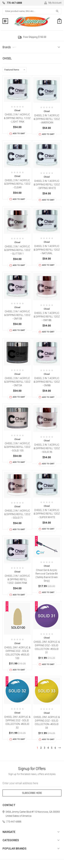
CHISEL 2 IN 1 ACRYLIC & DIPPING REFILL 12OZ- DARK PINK (17, 579)
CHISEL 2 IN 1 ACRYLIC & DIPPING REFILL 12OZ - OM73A (17, 382)
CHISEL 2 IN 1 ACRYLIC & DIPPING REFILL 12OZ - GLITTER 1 (17, 250)
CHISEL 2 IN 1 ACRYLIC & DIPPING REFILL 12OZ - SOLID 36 (47, 448)
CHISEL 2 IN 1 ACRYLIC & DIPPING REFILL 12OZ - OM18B (47, 317)
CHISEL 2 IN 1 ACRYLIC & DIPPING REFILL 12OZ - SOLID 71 (17, 514)
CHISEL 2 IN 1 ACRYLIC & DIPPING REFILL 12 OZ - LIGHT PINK (17, 118)
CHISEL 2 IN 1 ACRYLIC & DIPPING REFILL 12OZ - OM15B (17, 315)
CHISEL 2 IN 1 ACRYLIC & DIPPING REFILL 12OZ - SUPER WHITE (47, 514)
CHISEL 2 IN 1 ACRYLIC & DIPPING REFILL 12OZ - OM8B (47, 382)
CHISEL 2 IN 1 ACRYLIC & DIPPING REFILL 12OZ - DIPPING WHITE (47, 185)
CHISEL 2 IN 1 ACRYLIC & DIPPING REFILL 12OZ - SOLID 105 (17, 447)
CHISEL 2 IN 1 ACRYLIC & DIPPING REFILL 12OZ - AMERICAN (47, 119)
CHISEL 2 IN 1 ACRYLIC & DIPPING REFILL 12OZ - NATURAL (47, 250)
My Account (53, 3)
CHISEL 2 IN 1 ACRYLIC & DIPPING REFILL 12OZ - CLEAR (17, 184)
